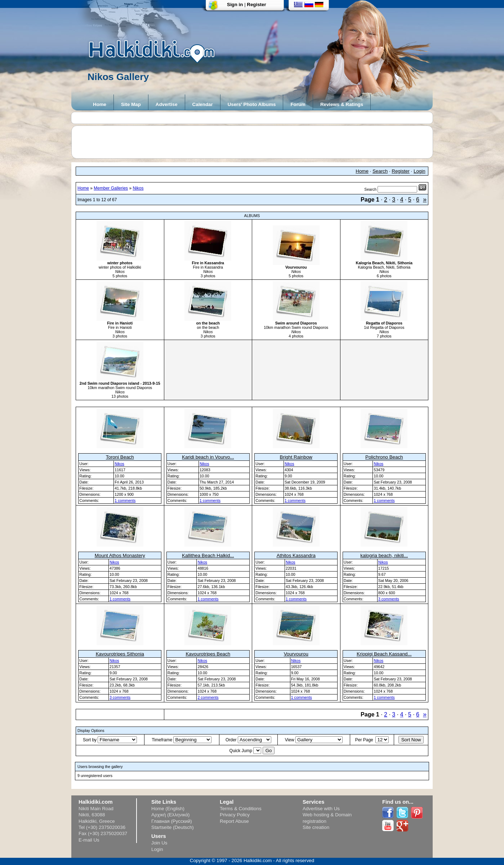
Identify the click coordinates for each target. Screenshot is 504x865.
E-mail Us (89, 840)
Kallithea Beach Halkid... (208, 555)
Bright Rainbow (296, 457)
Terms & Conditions (241, 809)
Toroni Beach (120, 457)
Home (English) (168, 809)
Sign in (235, 5)
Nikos (138, 188)
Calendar (203, 104)
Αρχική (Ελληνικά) (171, 815)
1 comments (125, 500)
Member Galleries (111, 188)
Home (100, 104)
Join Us (159, 843)
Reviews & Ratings (342, 104)
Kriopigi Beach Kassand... (384, 654)
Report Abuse (234, 821)
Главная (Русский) (172, 821)
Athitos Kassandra (296, 555)
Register (256, 5)
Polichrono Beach (384, 457)
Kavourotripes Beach (208, 654)
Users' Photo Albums (252, 104)
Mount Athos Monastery (120, 555)
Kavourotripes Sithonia (120, 654)
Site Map (131, 104)
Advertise (167, 104)
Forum (298, 104)
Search (380, 171)
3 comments (389, 599)
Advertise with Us (321, 809)
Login (420, 171)
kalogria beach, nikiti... (384, 555)
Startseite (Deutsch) (173, 827)
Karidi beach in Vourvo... (208, 457)
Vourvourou (296, 654)
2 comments (208, 697)
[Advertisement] (256, 142)
